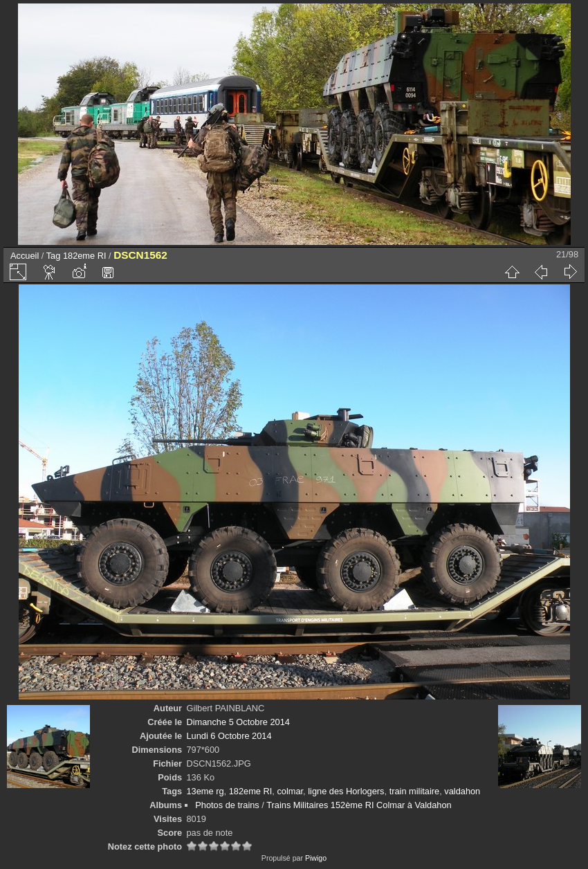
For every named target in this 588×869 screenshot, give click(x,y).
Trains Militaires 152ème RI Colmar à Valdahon (359, 805)
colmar (290, 791)
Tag (54, 256)
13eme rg (205, 791)
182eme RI (85, 256)
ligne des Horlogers (346, 791)
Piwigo (316, 858)
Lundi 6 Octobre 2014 (229, 736)
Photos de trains (227, 805)
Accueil (25, 256)
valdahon (462, 791)
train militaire (415, 791)
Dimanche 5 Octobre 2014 (238, 722)
